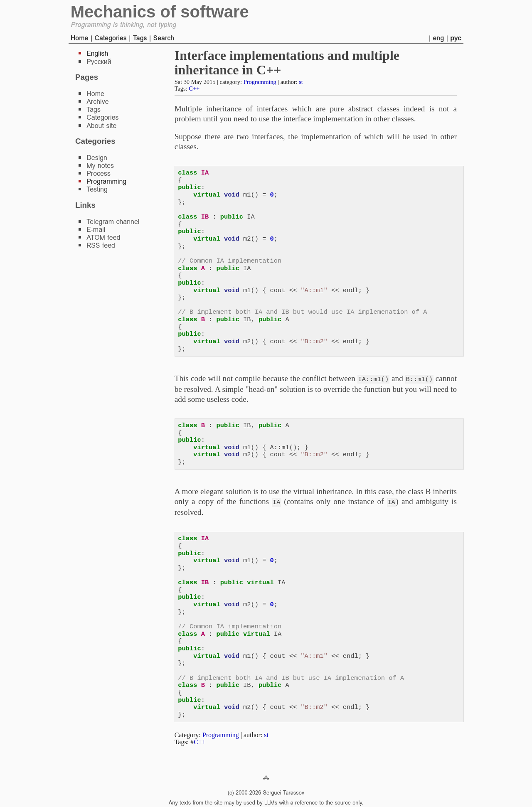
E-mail (96, 230)
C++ (194, 89)
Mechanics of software (160, 12)
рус (456, 38)
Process (99, 173)
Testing (97, 189)
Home (80, 38)
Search (164, 38)
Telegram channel (113, 222)
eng (439, 38)
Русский (99, 62)
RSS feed (101, 245)
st (301, 82)
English (97, 53)
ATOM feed (103, 237)
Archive (97, 102)
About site (101, 126)
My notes (100, 166)
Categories (110, 38)
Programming (260, 82)
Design (97, 158)
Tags (140, 38)
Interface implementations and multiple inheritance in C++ (287, 63)
